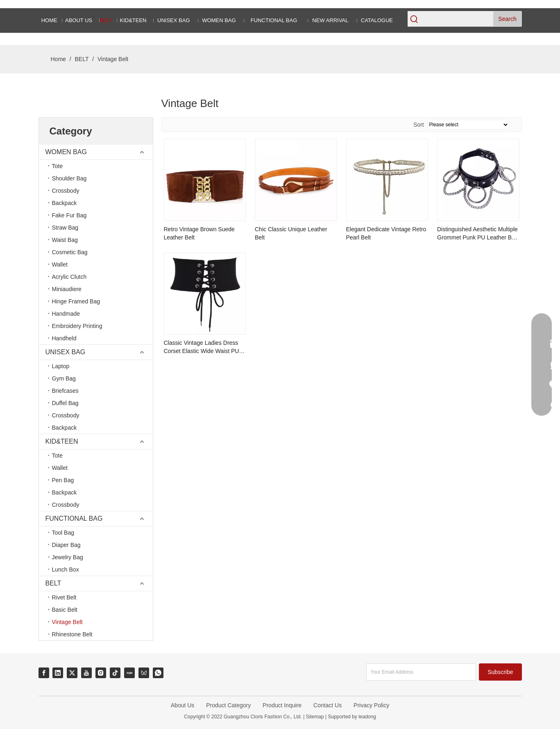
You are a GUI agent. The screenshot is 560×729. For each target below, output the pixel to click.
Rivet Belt (64, 597)
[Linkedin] (58, 673)
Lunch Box (66, 570)
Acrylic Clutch (69, 277)
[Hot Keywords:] (508, 19)
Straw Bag (65, 228)
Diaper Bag (66, 545)
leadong (367, 717)
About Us (183, 705)
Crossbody (66, 191)
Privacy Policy (371, 705)
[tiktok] (115, 673)
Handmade (66, 314)
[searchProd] (457, 19)
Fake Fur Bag (69, 215)
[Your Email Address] (421, 672)
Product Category (228, 705)
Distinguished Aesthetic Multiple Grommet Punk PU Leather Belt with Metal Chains (477, 234)
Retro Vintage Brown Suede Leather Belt (199, 233)
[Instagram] (101, 673)
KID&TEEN (62, 441)
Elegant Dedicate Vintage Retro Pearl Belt (386, 233)
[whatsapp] (158, 673)
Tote (57, 166)
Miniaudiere (67, 289)
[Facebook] (44, 673)
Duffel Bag (65, 403)
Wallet (60, 264)
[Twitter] (72, 673)
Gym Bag (64, 378)
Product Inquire (282, 705)
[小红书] (129, 673)
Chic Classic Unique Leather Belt (291, 233)
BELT (53, 583)
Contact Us (328, 705)
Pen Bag (63, 480)
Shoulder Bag (69, 178)
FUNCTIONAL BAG (74, 518)
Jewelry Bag (68, 557)
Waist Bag (65, 240)
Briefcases (65, 391)
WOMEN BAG (66, 152)
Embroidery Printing (77, 326)
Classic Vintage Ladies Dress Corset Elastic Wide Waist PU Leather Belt (202, 347)
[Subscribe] (500, 672)
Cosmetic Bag (70, 252)
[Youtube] (86, 673)
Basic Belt (65, 610)
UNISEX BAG (66, 352)
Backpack (65, 203)
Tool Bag (63, 533)
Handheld (64, 338)
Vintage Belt (67, 622)
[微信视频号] (144, 673)
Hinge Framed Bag (76, 301)
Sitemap (315, 717)
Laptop (61, 366)
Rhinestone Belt (72, 634)
